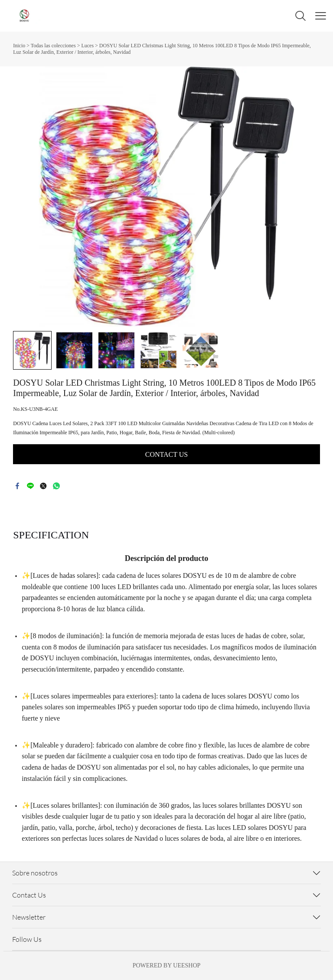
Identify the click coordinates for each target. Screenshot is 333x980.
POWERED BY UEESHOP (167, 965)
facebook (17, 486)
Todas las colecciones (53, 46)
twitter (43, 486)
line (30, 486)
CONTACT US (166, 454)
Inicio (19, 46)
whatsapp (56, 486)
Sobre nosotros (35, 873)
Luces (87, 46)
